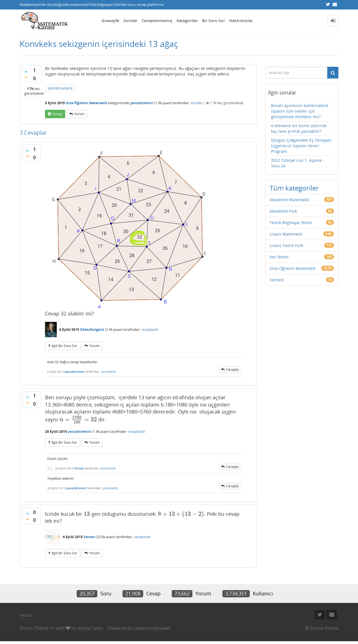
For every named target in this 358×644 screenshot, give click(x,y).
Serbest (277, 280)
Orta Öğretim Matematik (86, 103)
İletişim (26, 615)
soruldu (196, 103)
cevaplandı (150, 330)
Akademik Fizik (283, 211)
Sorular (130, 21)
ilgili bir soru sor (64, 346)
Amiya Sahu (90, 628)
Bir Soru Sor (213, 21)
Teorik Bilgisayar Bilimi (291, 223)
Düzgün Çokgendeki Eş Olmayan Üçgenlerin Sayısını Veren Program (301, 146)
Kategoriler (187, 21)
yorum (79, 114)
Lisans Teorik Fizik (286, 245)
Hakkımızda (241, 21)
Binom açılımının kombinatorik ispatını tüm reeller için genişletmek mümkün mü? (300, 111)
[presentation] (78, 419)
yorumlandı (109, 372)
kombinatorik (60, 88)
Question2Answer (152, 628)
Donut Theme (34, 628)
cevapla (232, 369)
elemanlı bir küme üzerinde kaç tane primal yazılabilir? (299, 128)
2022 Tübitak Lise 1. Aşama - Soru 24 (298, 163)
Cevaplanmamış (157, 21)
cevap (57, 114)
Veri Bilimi (279, 257)
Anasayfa (110, 21)
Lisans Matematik (286, 234)
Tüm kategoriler (294, 188)
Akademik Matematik (289, 200)
